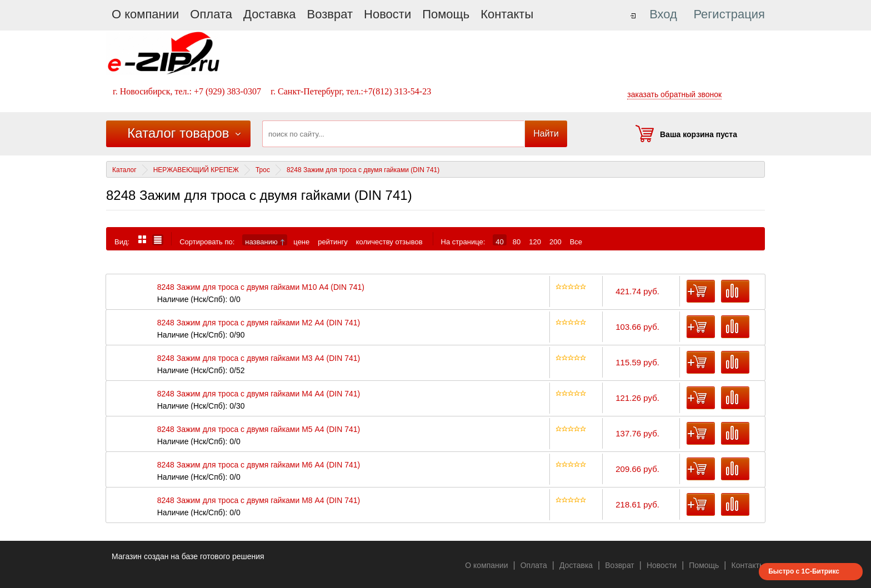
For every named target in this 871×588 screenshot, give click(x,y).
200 (555, 242)
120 (535, 242)
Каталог (124, 170)
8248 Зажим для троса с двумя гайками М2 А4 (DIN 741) (259, 323)
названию (265, 242)
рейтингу (332, 242)
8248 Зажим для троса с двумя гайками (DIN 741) (363, 170)
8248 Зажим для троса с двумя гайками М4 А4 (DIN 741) (259, 394)
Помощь (446, 14)
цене (301, 242)
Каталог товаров (178, 133)
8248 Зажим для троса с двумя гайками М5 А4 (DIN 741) (259, 429)
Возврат (330, 14)
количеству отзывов (389, 242)
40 (499, 242)
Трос (263, 170)
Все (576, 242)
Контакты (507, 14)
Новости (387, 14)
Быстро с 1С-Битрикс (804, 571)
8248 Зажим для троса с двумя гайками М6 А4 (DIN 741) (259, 465)
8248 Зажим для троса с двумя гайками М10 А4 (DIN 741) (261, 287)
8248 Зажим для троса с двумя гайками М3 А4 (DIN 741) (259, 358)
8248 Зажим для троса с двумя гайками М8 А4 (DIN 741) (259, 501)
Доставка (269, 14)
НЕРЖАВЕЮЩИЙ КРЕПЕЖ (196, 170)
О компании (145, 14)
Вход (663, 14)
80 (517, 242)
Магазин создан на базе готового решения (188, 556)
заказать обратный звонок (674, 94)
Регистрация (729, 14)
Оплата (211, 14)
